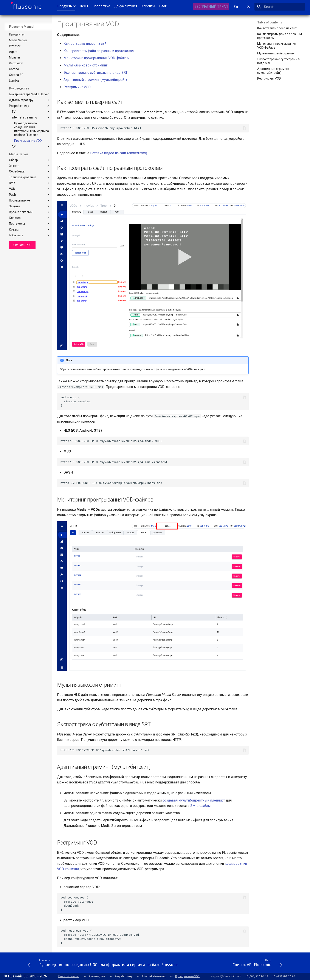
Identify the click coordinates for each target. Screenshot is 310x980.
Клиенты (148, 6)
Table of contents (270, 22)
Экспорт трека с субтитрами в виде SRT (95, 73)
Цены (84, 6)
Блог (163, 6)
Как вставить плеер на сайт (86, 44)
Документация (126, 6)
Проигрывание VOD (187, 976)
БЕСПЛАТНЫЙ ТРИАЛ (211, 7)
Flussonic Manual (22, 27)
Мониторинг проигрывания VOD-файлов (96, 58)
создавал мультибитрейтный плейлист (194, 800)
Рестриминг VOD (77, 87)
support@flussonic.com (226, 976)
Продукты (65, 6)
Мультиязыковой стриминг (85, 65)
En (236, 7)
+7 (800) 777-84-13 (257, 976)
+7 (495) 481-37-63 (284, 976)
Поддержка (101, 6)
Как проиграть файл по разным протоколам (99, 51)
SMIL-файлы (201, 806)
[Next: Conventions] (205, 964)
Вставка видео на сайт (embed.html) (119, 153)
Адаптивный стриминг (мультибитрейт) (95, 80)
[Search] (280, 7)
